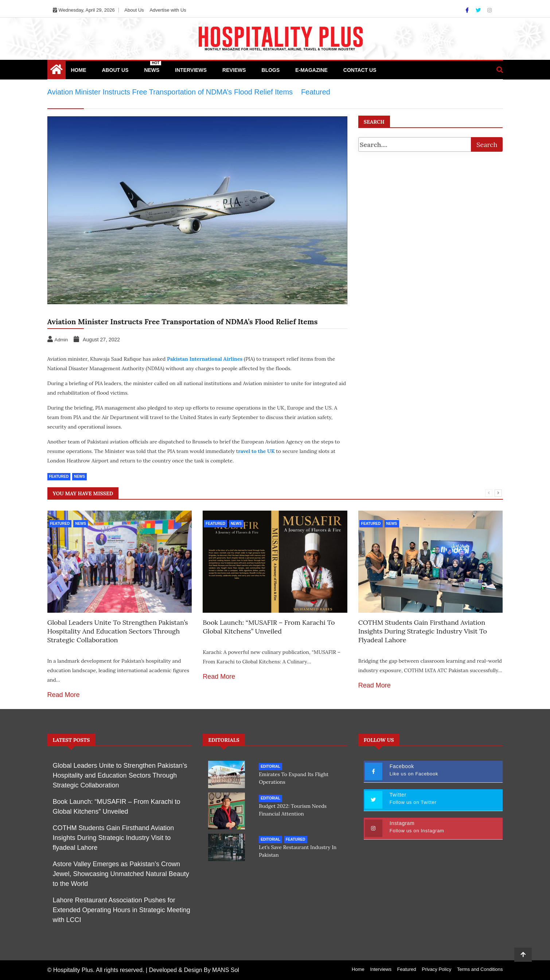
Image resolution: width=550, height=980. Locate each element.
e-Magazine (311, 70)
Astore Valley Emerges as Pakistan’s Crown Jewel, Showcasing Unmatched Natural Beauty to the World (121, 874)
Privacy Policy (436, 969)
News (152, 67)
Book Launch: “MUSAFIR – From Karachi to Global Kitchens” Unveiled (269, 627)
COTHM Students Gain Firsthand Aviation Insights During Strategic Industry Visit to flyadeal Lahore (423, 631)
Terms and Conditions (480, 969)
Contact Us (360, 70)
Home (79, 70)
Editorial (270, 766)
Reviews (234, 70)
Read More (64, 695)
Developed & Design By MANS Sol (194, 970)
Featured (59, 477)
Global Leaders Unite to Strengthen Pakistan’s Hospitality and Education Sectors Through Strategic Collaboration (118, 631)
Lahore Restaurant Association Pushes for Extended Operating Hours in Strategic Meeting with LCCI (122, 910)
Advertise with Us (168, 10)
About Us (134, 10)
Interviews (191, 70)
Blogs (271, 70)
